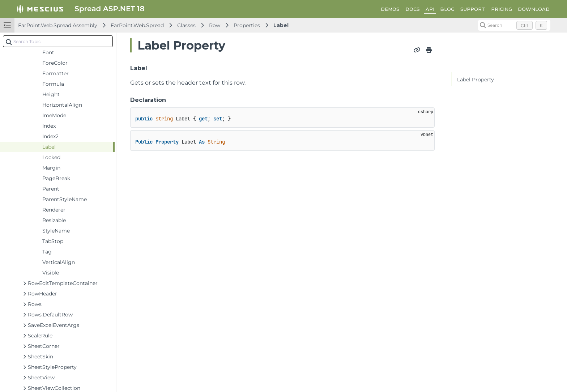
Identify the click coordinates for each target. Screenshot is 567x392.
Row (215, 25)
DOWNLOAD (534, 9)
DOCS (413, 9)
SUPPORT (473, 9)
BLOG (447, 9)
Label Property (476, 80)
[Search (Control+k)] (514, 25)
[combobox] (58, 41)
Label (281, 25)
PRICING (502, 9)
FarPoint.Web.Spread (137, 25)
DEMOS (390, 9)
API (430, 9)
